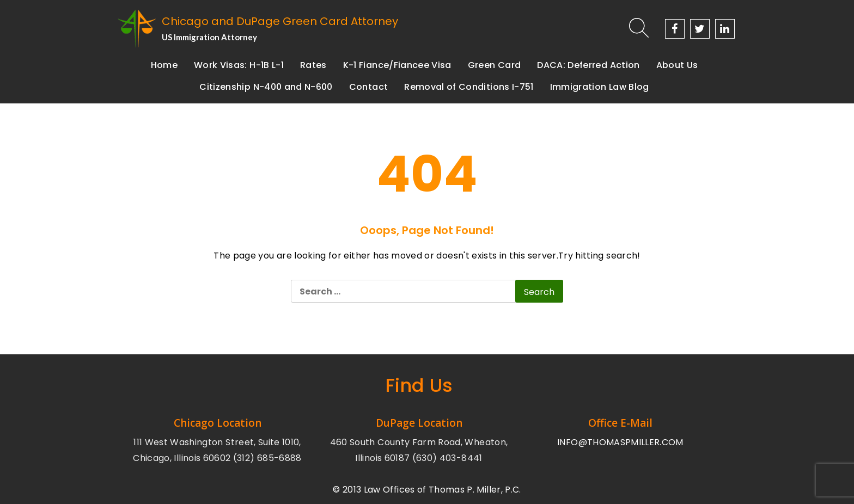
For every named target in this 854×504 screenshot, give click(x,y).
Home (164, 65)
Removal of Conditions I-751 (469, 87)
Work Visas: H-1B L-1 (239, 65)
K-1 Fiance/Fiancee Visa (397, 65)
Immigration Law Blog (600, 87)
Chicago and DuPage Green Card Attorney (280, 21)
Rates (313, 65)
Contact (368, 87)
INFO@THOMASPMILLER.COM (620, 442)
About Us (677, 65)
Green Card (495, 65)
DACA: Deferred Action (588, 65)
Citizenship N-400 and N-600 (266, 87)
